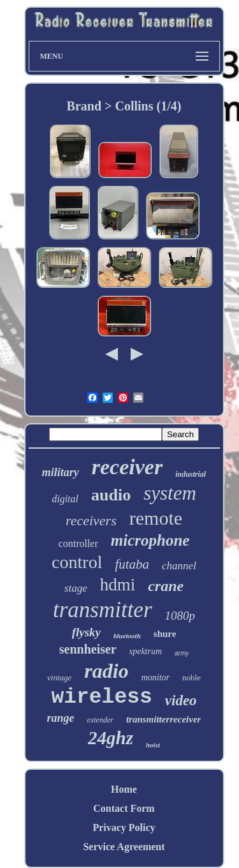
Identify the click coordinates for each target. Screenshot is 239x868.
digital (65, 499)
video (181, 700)
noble (192, 677)
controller (78, 543)
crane (166, 586)
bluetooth (127, 636)
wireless (101, 697)
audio (111, 495)
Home (124, 789)
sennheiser (88, 649)
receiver (127, 467)
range (61, 718)
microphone (150, 540)
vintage (59, 677)
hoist (153, 745)
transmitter (103, 610)
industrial (191, 474)
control (77, 562)
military (61, 472)
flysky (86, 632)
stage (76, 588)
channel (179, 566)
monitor (156, 677)
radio (106, 671)
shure (165, 634)
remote (156, 518)
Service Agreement (124, 847)
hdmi (118, 585)
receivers (91, 520)
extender (100, 720)
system (170, 493)
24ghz (111, 738)
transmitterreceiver (163, 719)
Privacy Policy (124, 827)
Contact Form (124, 808)
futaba (132, 564)
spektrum (146, 651)
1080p (180, 616)
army (182, 653)
